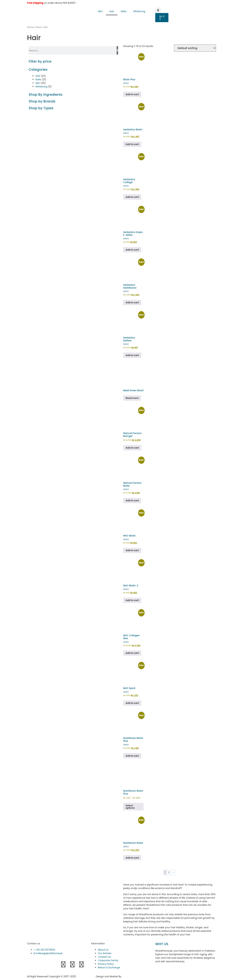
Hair (112, 11)
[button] (158, 10)
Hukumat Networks (134, 976)
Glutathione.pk (86, 976)
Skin (100, 11)
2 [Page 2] (169, 872)
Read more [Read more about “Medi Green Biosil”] (132, 398)
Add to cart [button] (132, 94)
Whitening (139, 11)
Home (30, 27)
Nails (124, 11)
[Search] (117, 50)
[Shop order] (195, 48)
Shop (38, 27)
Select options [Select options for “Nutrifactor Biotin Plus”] (130, 807)
